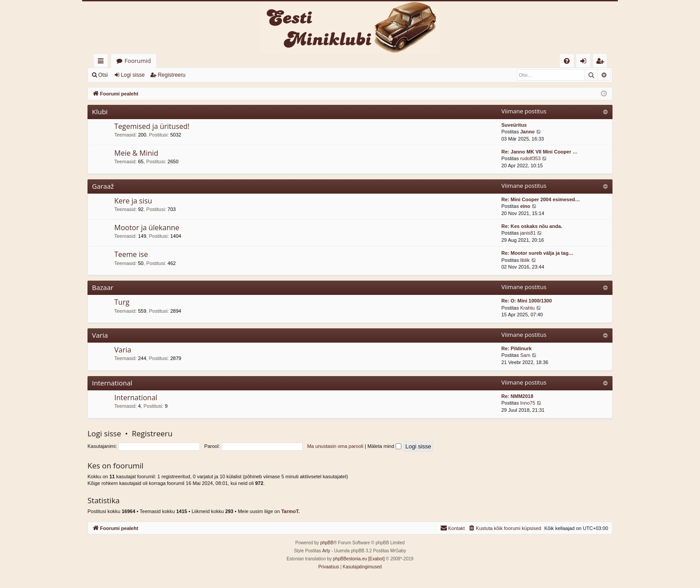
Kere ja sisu (133, 201)
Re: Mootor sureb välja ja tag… (537, 253)
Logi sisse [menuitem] (585, 62)
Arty (326, 551)
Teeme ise (131, 254)
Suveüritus (514, 125)
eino (525, 206)
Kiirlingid (102, 62)
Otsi (103, 75)
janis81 (528, 233)
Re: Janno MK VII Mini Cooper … (540, 152)
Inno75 (528, 403)
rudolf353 (530, 158)
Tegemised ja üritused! (152, 126)
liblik (525, 260)
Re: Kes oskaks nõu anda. (532, 226)
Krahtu (527, 308)
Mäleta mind (384, 446)
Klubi (100, 112)
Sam (525, 355)
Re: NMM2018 (517, 396)
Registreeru (171, 75)
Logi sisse (133, 75)
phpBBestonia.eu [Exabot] (359, 559)
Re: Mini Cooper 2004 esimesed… (541, 199)
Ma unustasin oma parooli (335, 446)
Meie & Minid (136, 153)
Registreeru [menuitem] (602, 62)
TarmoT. (290, 511)
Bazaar (103, 287)
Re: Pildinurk (517, 348)
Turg (122, 302)
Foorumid (138, 61)
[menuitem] (567, 61)
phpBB (327, 543)
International (112, 383)
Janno (527, 132)
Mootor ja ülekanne (147, 228)
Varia (100, 335)
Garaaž (103, 186)
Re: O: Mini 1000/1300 (527, 301)
